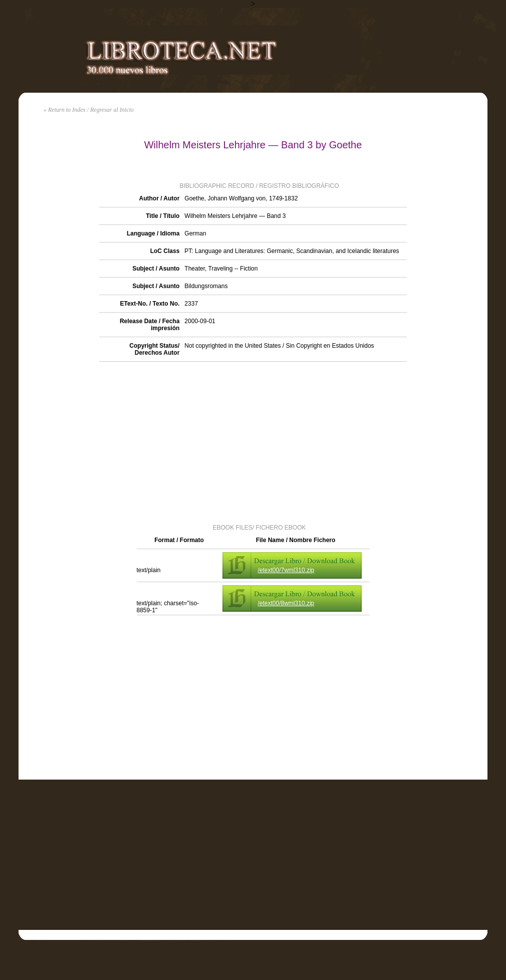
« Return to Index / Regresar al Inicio (89, 110)
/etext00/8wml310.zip (286, 603)
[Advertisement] (253, 442)
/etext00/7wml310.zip (286, 570)
